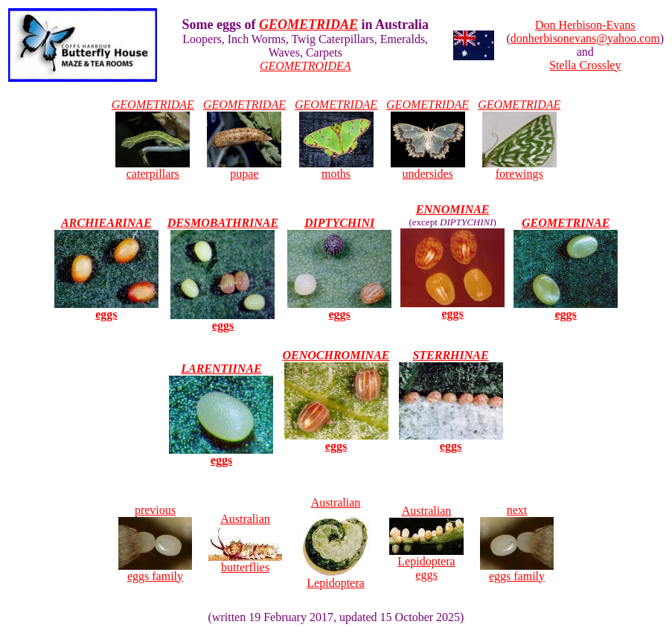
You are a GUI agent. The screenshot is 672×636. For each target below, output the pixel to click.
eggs (452, 308)
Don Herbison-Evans (585, 25)
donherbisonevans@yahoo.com (585, 38)
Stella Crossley (585, 65)
